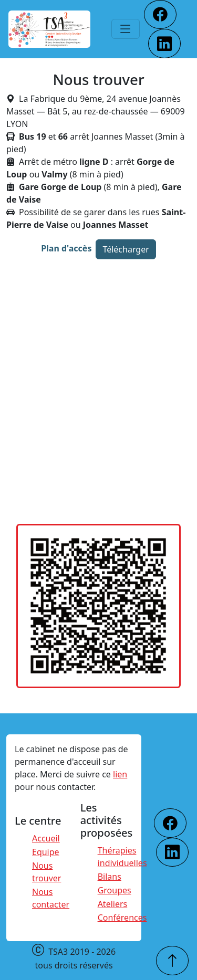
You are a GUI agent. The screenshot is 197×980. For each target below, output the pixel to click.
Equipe (46, 852)
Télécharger (126, 249)
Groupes (115, 890)
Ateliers (113, 904)
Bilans (110, 877)
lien (120, 774)
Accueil (46, 838)
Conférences (122, 918)
